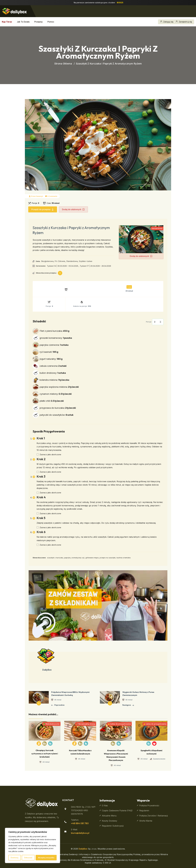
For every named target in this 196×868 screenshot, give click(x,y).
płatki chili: (52, 401)
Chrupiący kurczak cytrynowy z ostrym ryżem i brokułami (45, 754)
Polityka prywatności (149, 806)
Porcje (149, 322)
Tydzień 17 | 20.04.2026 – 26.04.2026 (95, 266)
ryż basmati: (49, 352)
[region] (32, 845)
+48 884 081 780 (80, 823)
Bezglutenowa (47, 261)
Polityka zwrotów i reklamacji (153, 816)
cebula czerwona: (53, 366)
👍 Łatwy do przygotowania (119, 724)
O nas (105, 806)
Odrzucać (28, 858)
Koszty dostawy (109, 821)
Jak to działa (23, 22)
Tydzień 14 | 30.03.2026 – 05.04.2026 (62, 266)
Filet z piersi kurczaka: (54, 331)
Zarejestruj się (184, 22)
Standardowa (72, 261)
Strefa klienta (146, 821)
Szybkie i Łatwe (86, 261)
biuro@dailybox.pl (80, 833)
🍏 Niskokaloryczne (51, 724)
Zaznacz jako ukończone (50, 454)
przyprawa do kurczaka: (58, 408)
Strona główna (63, 64)
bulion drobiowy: (53, 373)
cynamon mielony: (56, 394)
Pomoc (51, 22)
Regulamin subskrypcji (113, 826)
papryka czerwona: (54, 345)
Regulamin (144, 811)
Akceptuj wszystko (46, 858)
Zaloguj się (167, 22)
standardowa (157, 228)
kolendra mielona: (54, 380)
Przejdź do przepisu (43, 209)
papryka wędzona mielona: (59, 387)
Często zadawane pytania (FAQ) (117, 811)
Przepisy (38, 22)
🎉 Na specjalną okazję (85, 724)
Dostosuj (14, 858)
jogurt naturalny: (51, 359)
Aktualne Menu (109, 816)
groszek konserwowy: (56, 338)
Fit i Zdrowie (60, 261)
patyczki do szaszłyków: (56, 415)
